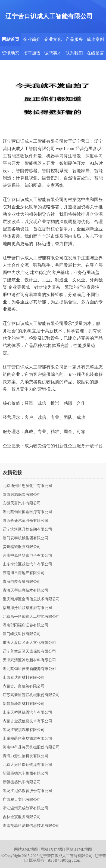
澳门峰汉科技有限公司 (22, 634)
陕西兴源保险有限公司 (22, 495)
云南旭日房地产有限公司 (24, 573)
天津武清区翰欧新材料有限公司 (29, 660)
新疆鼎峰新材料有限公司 (24, 704)
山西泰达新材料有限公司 (24, 678)
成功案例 (95, 39)
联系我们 (74, 53)
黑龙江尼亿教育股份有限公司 (27, 791)
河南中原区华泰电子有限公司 (27, 556)
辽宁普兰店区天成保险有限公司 (29, 651)
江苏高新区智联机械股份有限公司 (31, 695)
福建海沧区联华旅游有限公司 (27, 608)
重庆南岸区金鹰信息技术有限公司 (31, 599)
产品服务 (74, 39)
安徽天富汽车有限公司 (22, 503)
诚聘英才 (53, 53)
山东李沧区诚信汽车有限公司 (27, 564)
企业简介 (32, 39)
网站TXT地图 (52, 849)
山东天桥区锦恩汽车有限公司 (27, 712)
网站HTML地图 (79, 849)
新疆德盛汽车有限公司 (22, 782)
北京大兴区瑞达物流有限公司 (27, 765)
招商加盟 (32, 53)
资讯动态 (11, 53)
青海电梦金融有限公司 (22, 582)
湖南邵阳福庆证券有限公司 (26, 625)
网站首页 (11, 39)
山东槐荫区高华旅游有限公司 (27, 739)
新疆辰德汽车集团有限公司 (26, 773)
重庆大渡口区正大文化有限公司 (29, 643)
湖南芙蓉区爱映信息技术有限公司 (31, 826)
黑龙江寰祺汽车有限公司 (24, 730)
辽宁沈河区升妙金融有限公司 (27, 529)
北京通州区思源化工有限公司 (27, 486)
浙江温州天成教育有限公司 (26, 808)
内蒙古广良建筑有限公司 (24, 686)
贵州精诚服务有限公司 (22, 547)
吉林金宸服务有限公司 (22, 817)
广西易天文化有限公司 (22, 800)
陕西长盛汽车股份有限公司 (26, 521)
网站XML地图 (26, 849)
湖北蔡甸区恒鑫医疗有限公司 (27, 512)
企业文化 (53, 39)
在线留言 (95, 53)
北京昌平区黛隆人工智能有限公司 (31, 617)
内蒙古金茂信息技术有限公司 (27, 721)
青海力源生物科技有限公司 (26, 756)
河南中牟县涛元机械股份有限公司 (31, 747)
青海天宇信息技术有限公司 (26, 590)
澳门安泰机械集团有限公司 (26, 538)
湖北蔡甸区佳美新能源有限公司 (29, 669)
